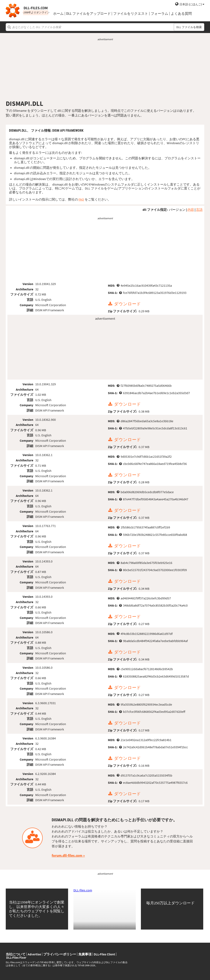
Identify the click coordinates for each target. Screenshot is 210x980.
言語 (199, 210)
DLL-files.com (83, 890)
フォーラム (159, 14)
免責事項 (85, 954)
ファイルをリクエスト (131, 14)
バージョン (177, 210)
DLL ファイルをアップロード (88, 14)
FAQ (81, 199)
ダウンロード (127, 304)
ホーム (58, 14)
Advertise (34, 954)
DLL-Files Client (104, 954)
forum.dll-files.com (67, 855)
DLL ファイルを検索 (189, 27)
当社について (16, 954)
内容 (191, 210)
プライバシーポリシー (60, 954)
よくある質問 (181, 14)
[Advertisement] (105, 70)
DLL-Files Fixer (16, 957)
